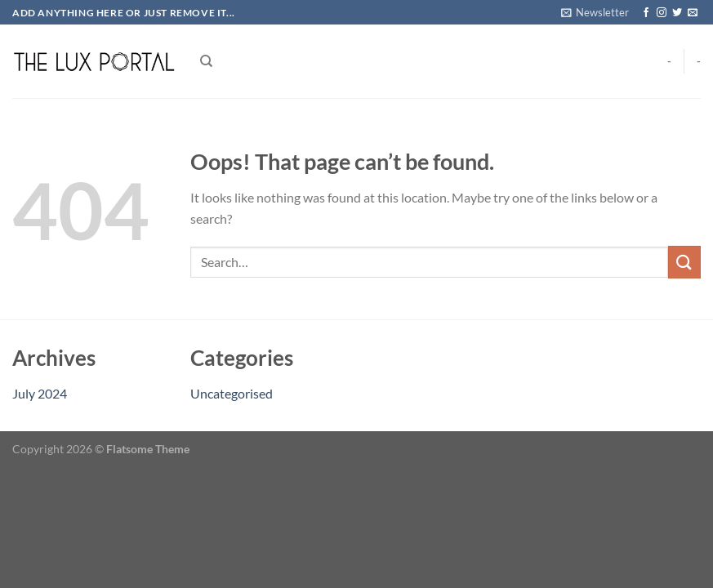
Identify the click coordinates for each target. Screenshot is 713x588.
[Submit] (684, 262)
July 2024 (40, 393)
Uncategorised (232, 393)
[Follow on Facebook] (646, 13)
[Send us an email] (693, 13)
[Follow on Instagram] (662, 13)
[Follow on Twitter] (677, 13)
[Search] (206, 61)
